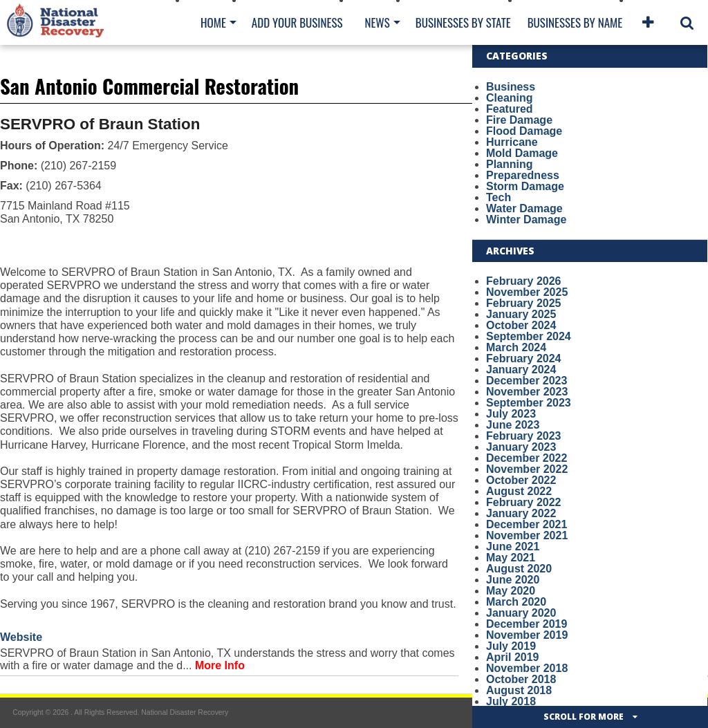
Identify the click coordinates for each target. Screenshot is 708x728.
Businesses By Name (575, 22)
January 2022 (521, 513)
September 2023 (529, 403)
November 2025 (527, 292)
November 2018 (527, 668)
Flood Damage (524, 131)
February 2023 (524, 436)
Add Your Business (297, 22)
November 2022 (527, 469)
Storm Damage (525, 186)
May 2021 (511, 558)
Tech (499, 197)
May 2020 (511, 591)
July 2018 (511, 701)
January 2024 (521, 370)
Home (213, 22)
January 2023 (521, 447)
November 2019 (527, 635)
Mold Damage (522, 153)
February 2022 (524, 502)
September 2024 (529, 336)
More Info (220, 665)
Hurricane (512, 142)
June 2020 (513, 580)
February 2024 (524, 358)
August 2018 (519, 690)
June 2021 (513, 547)
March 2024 (516, 347)
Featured (510, 109)
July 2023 (511, 414)
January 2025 (521, 314)
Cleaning (510, 98)
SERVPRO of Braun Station (100, 124)
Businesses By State (463, 22)
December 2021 (527, 524)
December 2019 (527, 624)
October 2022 (521, 480)
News (377, 22)
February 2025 (524, 303)
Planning (510, 164)
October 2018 (521, 679)
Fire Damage (519, 120)
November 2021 (527, 535)
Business (511, 87)
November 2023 (527, 392)
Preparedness (523, 175)
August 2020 (519, 569)
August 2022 (519, 491)
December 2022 (527, 458)
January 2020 (521, 613)
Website (21, 637)
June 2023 (513, 425)
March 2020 (516, 602)
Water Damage (524, 208)
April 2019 (512, 657)
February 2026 (524, 281)
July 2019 (511, 646)
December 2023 (527, 381)
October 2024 (521, 325)
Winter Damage (526, 220)
